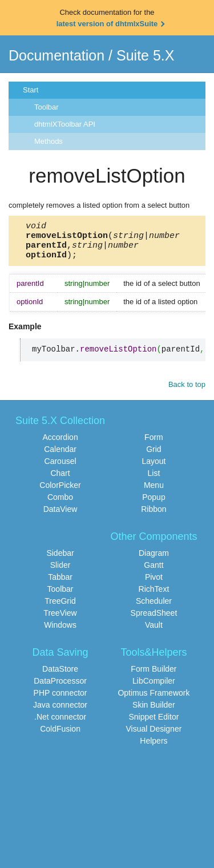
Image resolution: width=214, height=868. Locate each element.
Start (31, 90)
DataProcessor (60, 688)
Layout (154, 468)
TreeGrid (60, 608)
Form (154, 444)
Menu (154, 492)
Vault (154, 632)
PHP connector (60, 700)
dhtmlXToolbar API (65, 124)
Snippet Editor (154, 724)
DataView (60, 516)
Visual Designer (154, 736)
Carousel (60, 468)
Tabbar (60, 584)
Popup (154, 504)
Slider (60, 572)
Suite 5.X (145, 55)
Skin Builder (154, 712)
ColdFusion (60, 736)
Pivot (154, 584)
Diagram (154, 560)
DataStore (60, 676)
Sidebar (60, 560)
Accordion (60, 444)
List (154, 480)
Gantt (154, 572)
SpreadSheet (154, 620)
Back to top (187, 391)
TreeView (60, 620)
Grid (154, 456)
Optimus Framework (154, 700)
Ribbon (154, 516)
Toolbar (47, 107)
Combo (60, 504)
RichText (154, 596)
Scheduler (154, 608)
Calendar (60, 456)
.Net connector (60, 724)
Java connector (60, 712)
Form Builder (154, 676)
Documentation (56, 55)
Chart (60, 480)
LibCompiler (154, 688)
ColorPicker (60, 492)
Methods (49, 141)
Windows (60, 632)
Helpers (154, 748)
